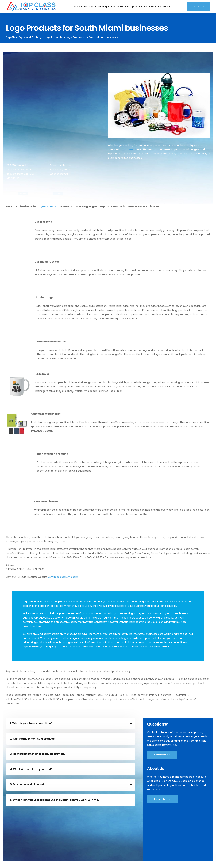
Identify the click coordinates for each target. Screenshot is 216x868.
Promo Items (119, 7)
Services (149, 7)
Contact (163, 7)
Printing (102, 7)
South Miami (129, 149)
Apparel (135, 7)
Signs (77, 7)
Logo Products (47, 206)
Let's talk (199, 7)
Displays (89, 7)
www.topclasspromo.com (63, 577)
